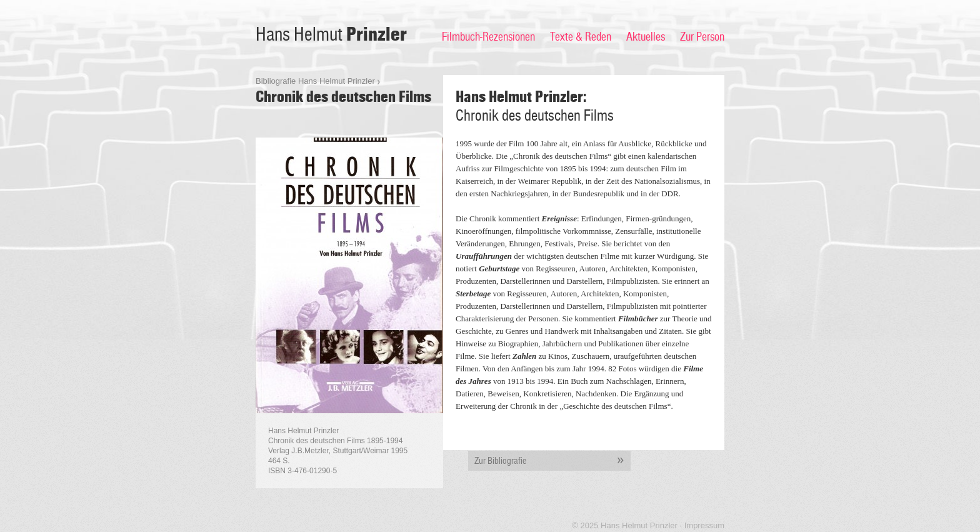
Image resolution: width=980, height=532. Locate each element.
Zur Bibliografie (552, 461)
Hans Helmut (331, 35)
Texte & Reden (581, 37)
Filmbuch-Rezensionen (488, 37)
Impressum (704, 525)
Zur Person (702, 37)
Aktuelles (646, 37)
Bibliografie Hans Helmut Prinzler (315, 81)
